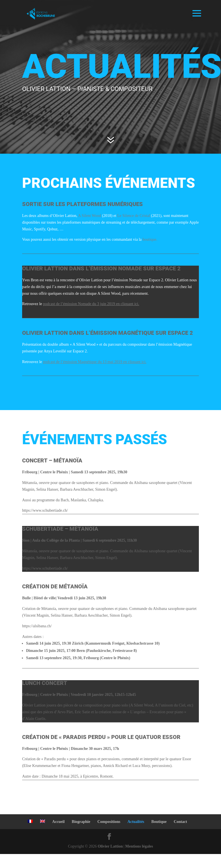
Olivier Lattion (110, 846)
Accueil (58, 822)
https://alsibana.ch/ (37, 626)
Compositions (109, 822)
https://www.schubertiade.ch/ (45, 510)
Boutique (159, 822)
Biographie (81, 822)
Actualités (136, 822)
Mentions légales (139, 846)
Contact (180, 822)
